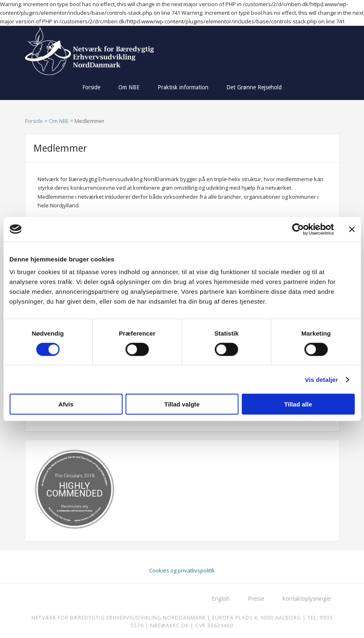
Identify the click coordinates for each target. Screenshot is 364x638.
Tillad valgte (182, 404)
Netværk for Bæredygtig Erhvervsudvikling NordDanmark (104, 50)
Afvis (66, 404)
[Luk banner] (352, 229)
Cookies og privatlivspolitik (182, 570)
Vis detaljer (322, 379)
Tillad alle (298, 404)
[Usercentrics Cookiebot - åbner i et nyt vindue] (298, 229)
